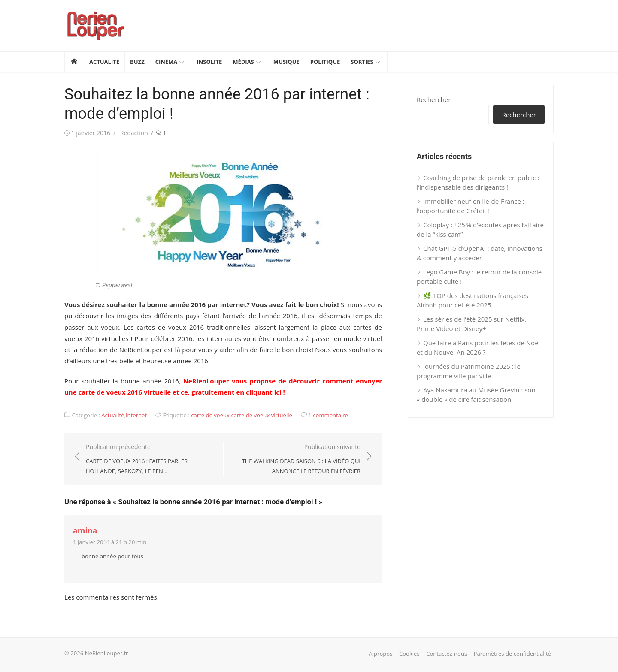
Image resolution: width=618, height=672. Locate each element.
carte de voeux (210, 415)
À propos (380, 654)
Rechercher (434, 99)
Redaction (134, 133)
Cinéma (167, 62)
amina (85, 530)
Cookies (409, 654)
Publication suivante (296, 459)
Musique (286, 62)
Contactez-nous (447, 654)
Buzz (137, 62)
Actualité (104, 62)
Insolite (209, 62)
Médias (243, 62)
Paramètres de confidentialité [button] (512, 654)
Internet (136, 415)
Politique (325, 62)
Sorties (362, 62)
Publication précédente (150, 459)
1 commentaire (328, 415)
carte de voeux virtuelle (262, 415)
